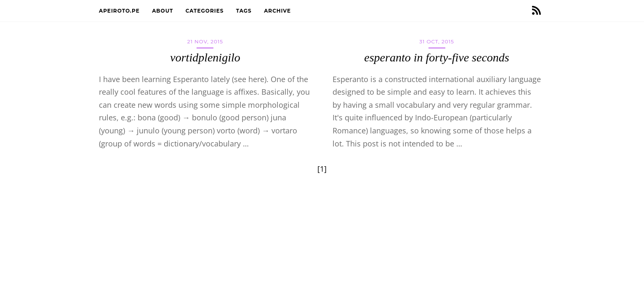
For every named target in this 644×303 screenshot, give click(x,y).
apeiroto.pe (120, 11)
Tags (245, 11)
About (164, 11)
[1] (322, 169)
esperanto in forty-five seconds (436, 57)
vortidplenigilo (205, 57)
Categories (206, 11)
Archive (278, 11)
